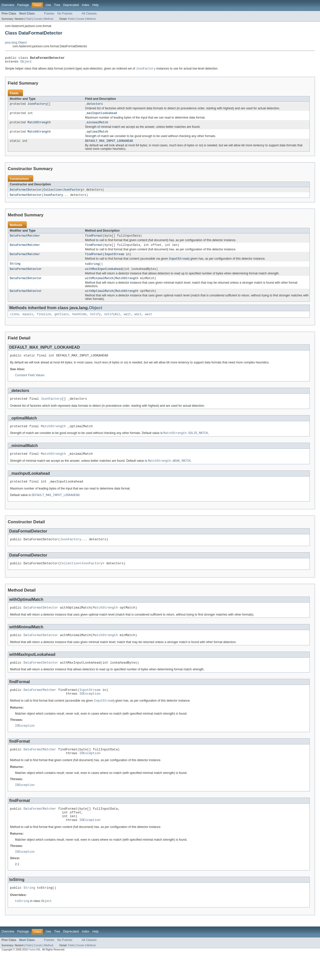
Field (28, 19)
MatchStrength (39, 126)
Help (95, 5)
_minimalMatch (96, 126)
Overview (8, 5)
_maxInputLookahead (101, 116)
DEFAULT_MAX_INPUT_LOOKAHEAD (109, 145)
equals (28, 323)
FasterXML (35, 975)
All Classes (89, 14)
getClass (62, 323)
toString (92, 271)
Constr (38, 19)
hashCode (79, 323)
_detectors (94, 106)
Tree (57, 5)
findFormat (94, 241)
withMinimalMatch (99, 286)
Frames (49, 14)
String (15, 271)
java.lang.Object (16, 43)
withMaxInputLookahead (104, 276)
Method (48, 19)
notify (95, 323)
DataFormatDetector (26, 194)
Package (23, 5)
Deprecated (71, 5)
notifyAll (112, 323)
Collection (52, 194)
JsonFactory (37, 106)
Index (85, 5)
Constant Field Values (30, 385)
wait (127, 323)
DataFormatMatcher (25, 241)
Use (48, 5)
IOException (90, 712)
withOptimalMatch (99, 299)
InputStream (114, 260)
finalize (44, 323)
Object (26, 63)
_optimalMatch (96, 135)
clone (14, 323)
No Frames (65, 14)
